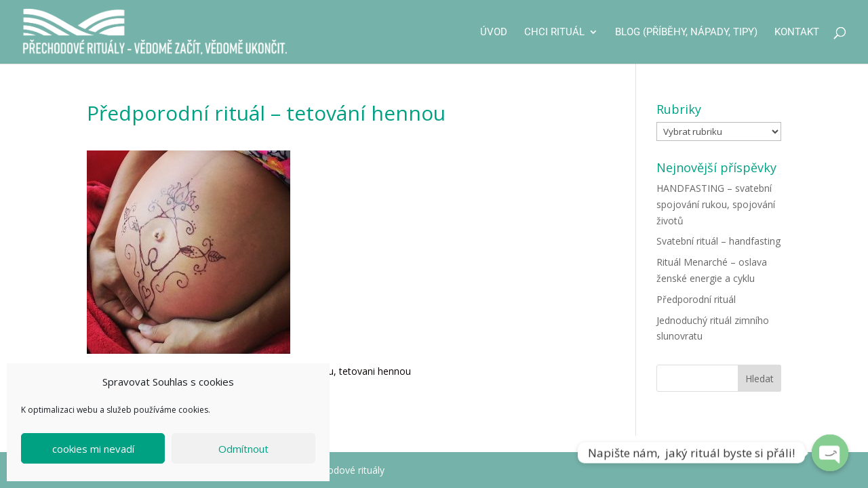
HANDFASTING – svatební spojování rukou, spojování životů (716, 204)
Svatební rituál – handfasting (718, 241)
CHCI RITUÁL (554, 33)
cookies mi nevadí (93, 449)
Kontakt (797, 33)
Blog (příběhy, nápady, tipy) (686, 33)
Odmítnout (243, 449)
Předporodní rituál (696, 299)
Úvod (494, 33)
